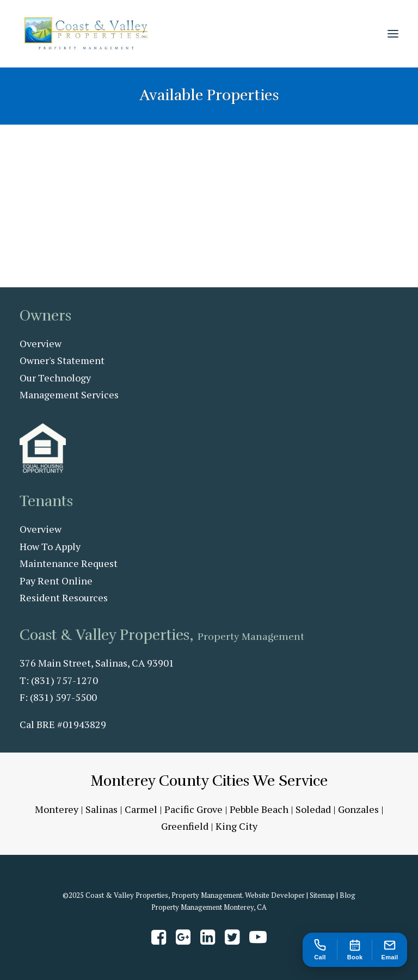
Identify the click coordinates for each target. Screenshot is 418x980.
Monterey (57, 809)
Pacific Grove (193, 809)
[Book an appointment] (355, 950)
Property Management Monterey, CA (209, 907)
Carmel (141, 809)
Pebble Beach (259, 809)
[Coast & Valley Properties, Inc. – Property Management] (86, 34)
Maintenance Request (69, 563)
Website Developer (275, 895)
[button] (393, 34)
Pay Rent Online (56, 581)
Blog (348, 895)
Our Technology (55, 378)
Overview (41, 343)
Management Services (69, 395)
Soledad (313, 809)
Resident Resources (64, 597)
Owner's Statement (62, 360)
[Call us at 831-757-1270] (320, 950)
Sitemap (322, 895)
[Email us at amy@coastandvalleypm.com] (390, 950)
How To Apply (50, 546)
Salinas (102, 809)
